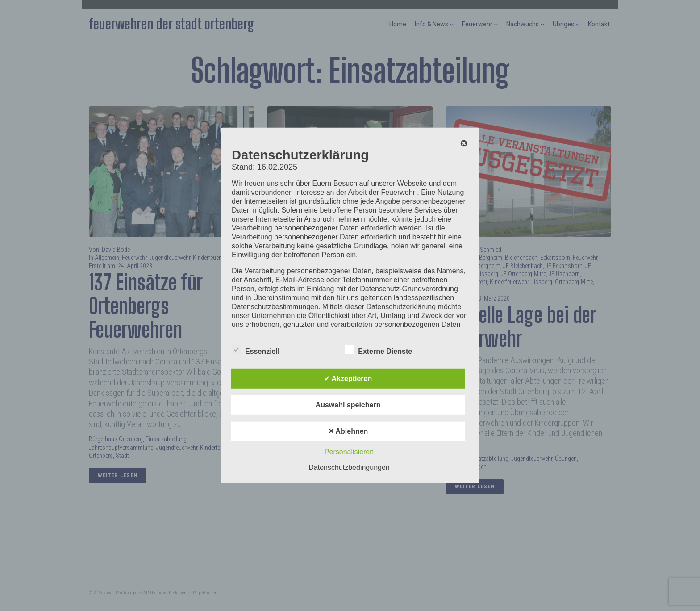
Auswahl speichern (348, 405)
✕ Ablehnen (348, 431)
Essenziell (256, 350)
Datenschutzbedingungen (349, 467)
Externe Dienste (378, 350)
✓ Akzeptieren (348, 379)
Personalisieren (349, 452)
